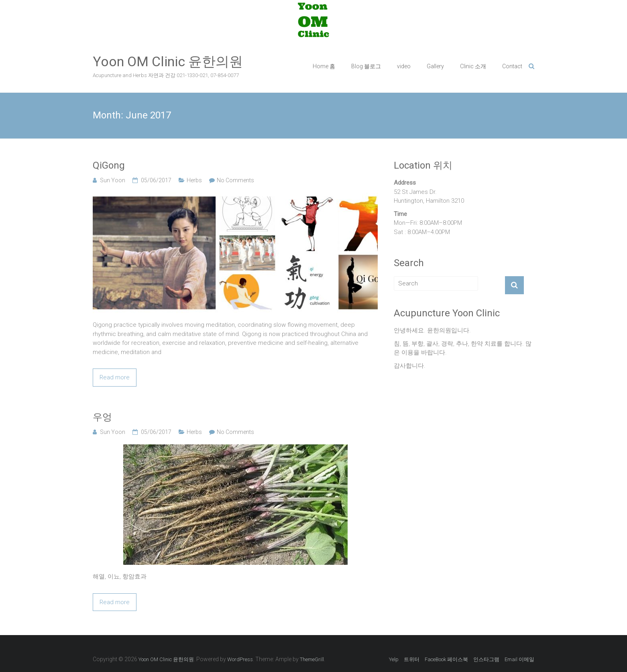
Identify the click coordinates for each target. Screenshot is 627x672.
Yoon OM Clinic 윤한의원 (168, 61)
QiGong (109, 165)
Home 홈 (324, 66)
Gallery (435, 66)
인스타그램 (486, 659)
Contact (512, 66)
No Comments (235, 180)
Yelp (394, 659)
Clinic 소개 (473, 66)
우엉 (102, 417)
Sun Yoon (113, 180)
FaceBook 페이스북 (446, 659)
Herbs (194, 180)
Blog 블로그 (366, 66)
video (404, 66)
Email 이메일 (519, 659)
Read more (115, 377)
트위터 (412, 659)
